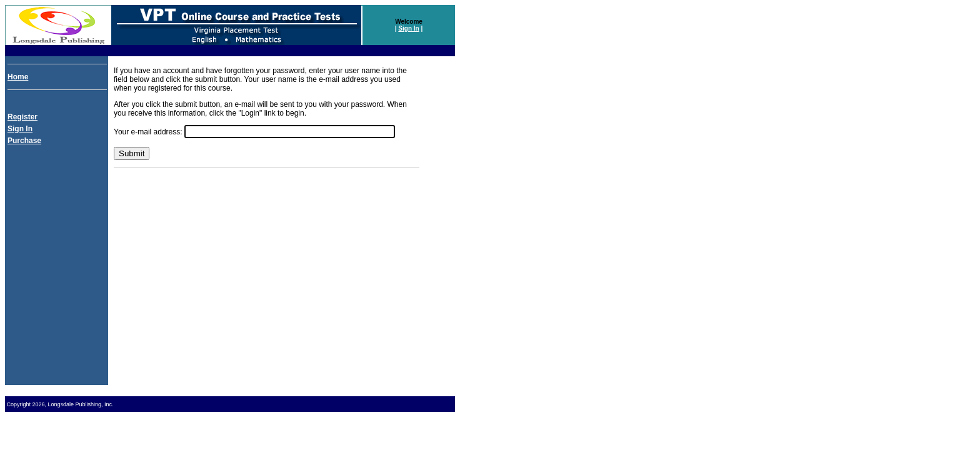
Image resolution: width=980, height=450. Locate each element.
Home (18, 77)
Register (22, 117)
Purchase (24, 141)
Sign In (408, 28)
